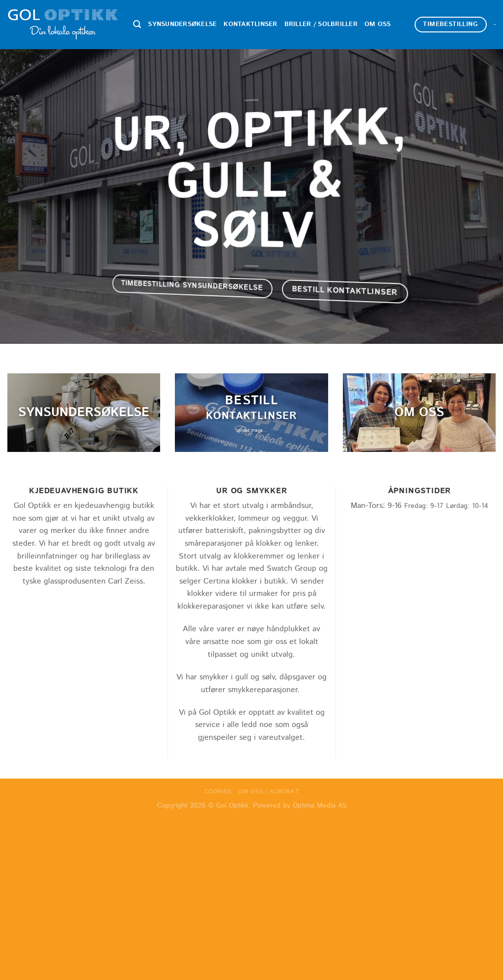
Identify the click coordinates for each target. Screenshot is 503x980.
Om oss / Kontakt (268, 792)
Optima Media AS (320, 806)
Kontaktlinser (250, 24)
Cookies (218, 792)
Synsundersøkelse (182, 24)
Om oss (378, 24)
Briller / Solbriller (321, 24)
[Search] (137, 24)
